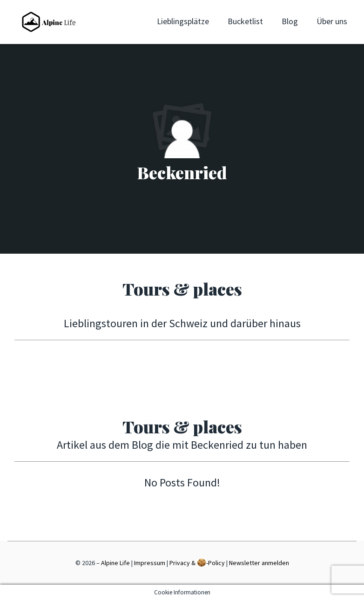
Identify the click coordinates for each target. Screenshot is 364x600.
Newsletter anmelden (259, 563)
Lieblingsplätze (183, 21)
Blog (290, 21)
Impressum (150, 563)
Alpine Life (115, 563)
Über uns (332, 21)
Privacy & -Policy (197, 563)
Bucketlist (245, 21)
